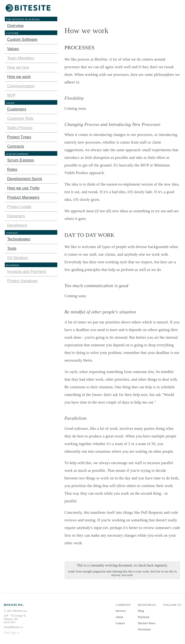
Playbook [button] (144, 617)
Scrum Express (21, 160)
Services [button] (121, 611)
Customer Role (20, 118)
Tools (12, 248)
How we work (19, 77)
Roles (12, 169)
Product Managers (23, 197)
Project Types (19, 137)
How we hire (18, 67)
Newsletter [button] (145, 629)
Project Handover (22, 281)
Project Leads (19, 207)
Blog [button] (141, 611)
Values (13, 49)
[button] (29, 8)
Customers (17, 109)
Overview (15, 26)
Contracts (16, 146)
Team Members (21, 58)
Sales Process (20, 128)
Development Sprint (25, 179)
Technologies (19, 239)
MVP (11, 95)
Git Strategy (18, 258)
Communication (21, 86)
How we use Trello (23, 188)
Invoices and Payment (27, 272)
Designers (16, 216)
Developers (17, 225)
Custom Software (22, 39)
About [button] (119, 617)
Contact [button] (120, 623)
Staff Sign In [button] (12, 633)
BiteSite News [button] (147, 623)
